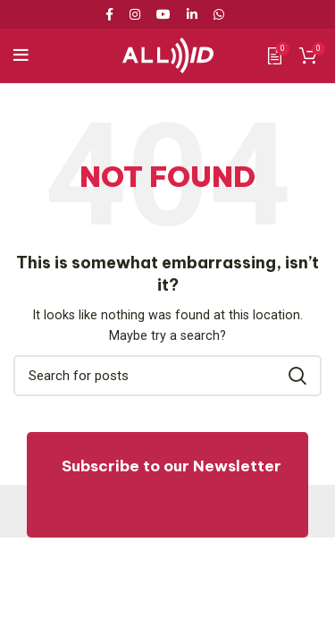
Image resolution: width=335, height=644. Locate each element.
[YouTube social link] (163, 14)
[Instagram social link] (135, 14)
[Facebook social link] (113, 14)
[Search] (167, 376)
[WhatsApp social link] (219, 14)
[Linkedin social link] (192, 14)
